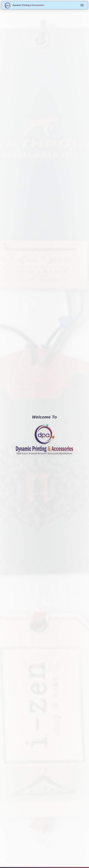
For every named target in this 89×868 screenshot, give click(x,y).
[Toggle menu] (82, 5)
